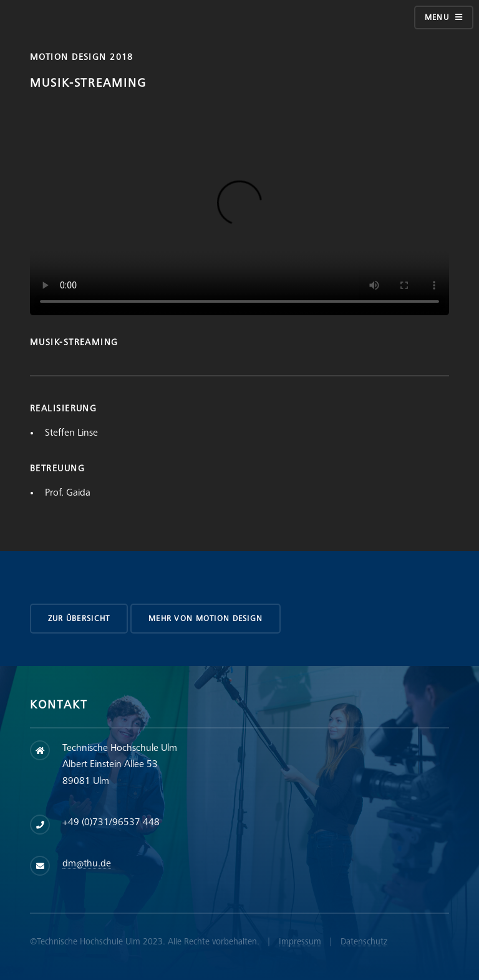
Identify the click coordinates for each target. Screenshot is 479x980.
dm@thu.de (87, 864)
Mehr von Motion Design (206, 619)
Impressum (300, 942)
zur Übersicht (79, 619)
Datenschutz (364, 942)
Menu (437, 17)
